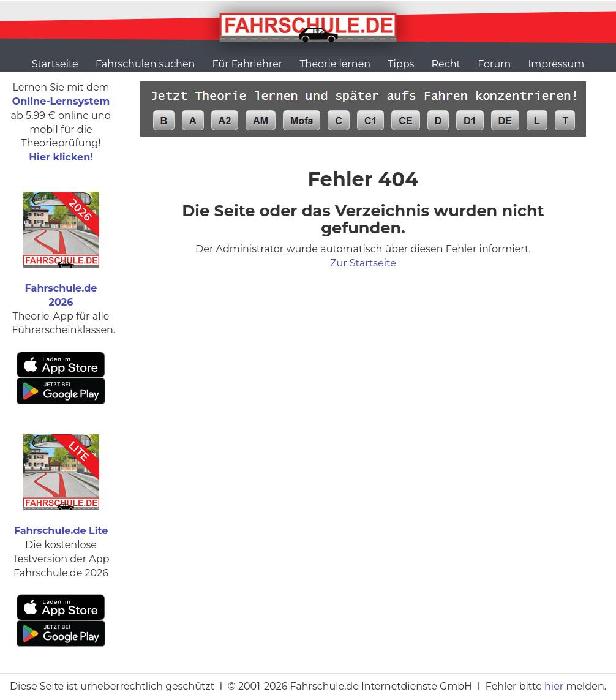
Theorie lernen (335, 64)
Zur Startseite (363, 263)
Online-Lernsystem (61, 101)
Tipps (401, 64)
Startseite (55, 64)
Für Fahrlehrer (248, 64)
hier (554, 686)
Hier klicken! (61, 157)
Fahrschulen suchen (145, 64)
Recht (446, 64)
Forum (494, 64)
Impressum (556, 64)
